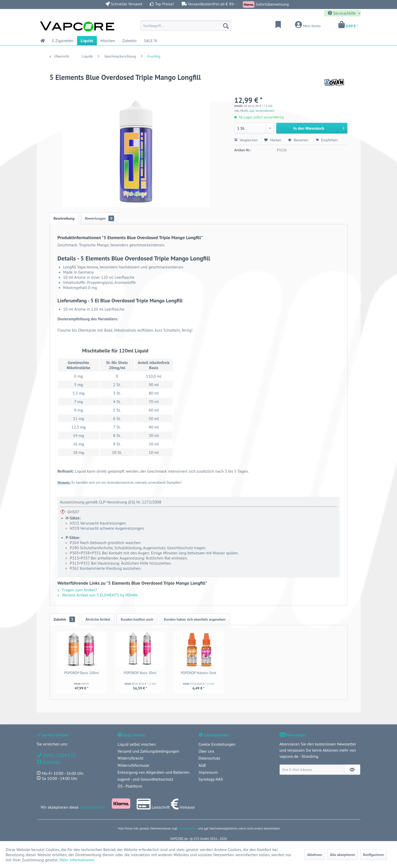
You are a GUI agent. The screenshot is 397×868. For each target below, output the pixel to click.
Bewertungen (100, 218)
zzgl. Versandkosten (262, 111)
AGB (202, 765)
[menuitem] (186, 26)
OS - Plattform (130, 786)
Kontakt (51, 762)
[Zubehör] (130, 41)
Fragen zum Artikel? (77, 590)
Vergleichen (246, 140)
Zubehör (64, 619)
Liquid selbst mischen (137, 744)
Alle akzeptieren (343, 855)
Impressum (208, 772)
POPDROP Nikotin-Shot (198, 673)
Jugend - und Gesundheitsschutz (146, 779)
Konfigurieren (373, 855)
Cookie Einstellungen (217, 744)
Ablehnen (315, 855)
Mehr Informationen (77, 860)
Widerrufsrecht (131, 758)
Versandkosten (188, 828)
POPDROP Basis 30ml (140, 673)
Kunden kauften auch (137, 619)
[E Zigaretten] (63, 41)
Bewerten (299, 140)
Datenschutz (209, 758)
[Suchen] (226, 26)
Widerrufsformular (134, 765)
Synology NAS (211, 779)
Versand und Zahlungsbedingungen (149, 751)
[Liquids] (87, 41)
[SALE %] (150, 41)
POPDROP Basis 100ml (82, 673)
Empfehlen (327, 140)
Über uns (206, 751)
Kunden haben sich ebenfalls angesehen (195, 619)
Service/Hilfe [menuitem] (342, 13)
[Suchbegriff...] (186, 26)
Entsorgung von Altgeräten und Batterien (154, 772)
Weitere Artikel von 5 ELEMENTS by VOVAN (98, 595)
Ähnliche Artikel (98, 619)
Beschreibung (64, 218)
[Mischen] (108, 41)
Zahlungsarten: (93, 807)
